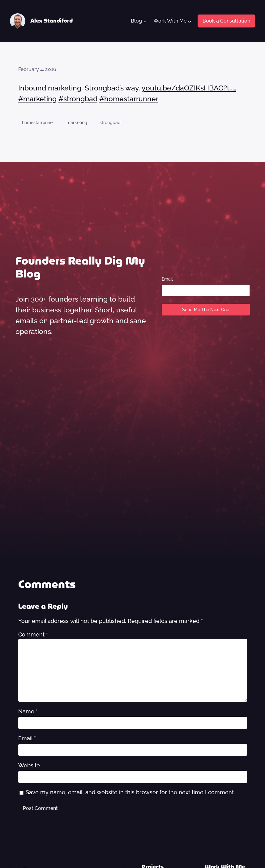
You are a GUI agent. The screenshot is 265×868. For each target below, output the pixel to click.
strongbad (110, 123)
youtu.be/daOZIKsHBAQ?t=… (189, 88)
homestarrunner (38, 123)
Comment (33, 635)
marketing (77, 123)
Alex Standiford (51, 21)
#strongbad (78, 99)
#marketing (37, 99)
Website (29, 766)
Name (28, 712)
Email (167, 279)
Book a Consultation (226, 21)
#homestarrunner (129, 99)
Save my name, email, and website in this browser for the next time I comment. (130, 792)
